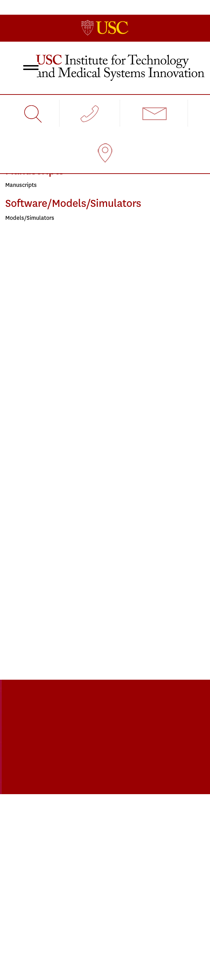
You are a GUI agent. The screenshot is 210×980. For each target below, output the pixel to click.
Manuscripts (21, 185)
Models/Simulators (30, 218)
